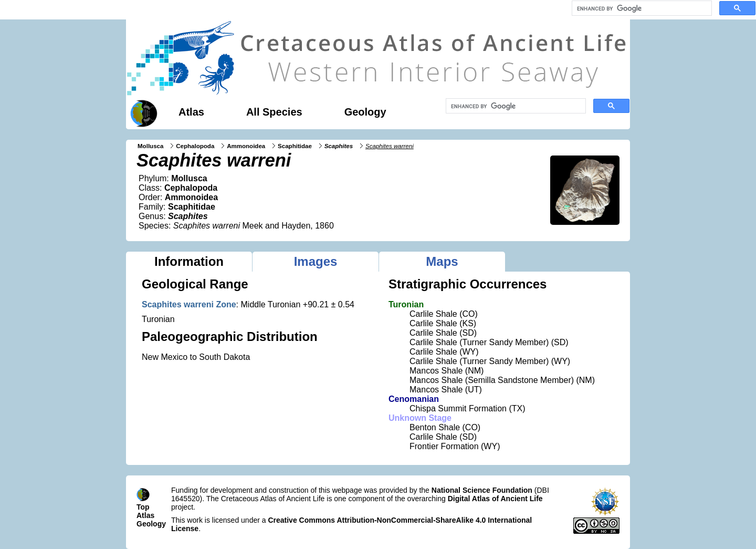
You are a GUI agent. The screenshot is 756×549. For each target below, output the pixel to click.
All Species (274, 112)
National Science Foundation (482, 490)
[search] (641, 8)
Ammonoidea (246, 146)
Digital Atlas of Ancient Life (495, 499)
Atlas (191, 112)
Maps (442, 261)
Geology (365, 112)
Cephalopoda (195, 146)
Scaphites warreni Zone (189, 304)
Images (316, 261)
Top (143, 507)
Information (189, 261)
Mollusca (150, 146)
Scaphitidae (295, 146)
